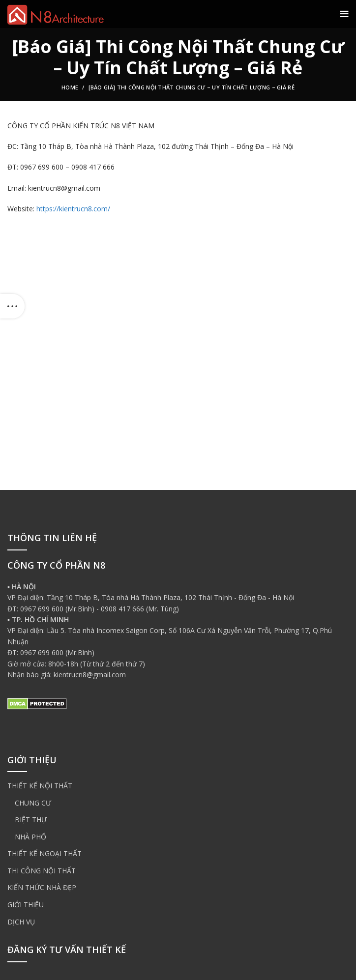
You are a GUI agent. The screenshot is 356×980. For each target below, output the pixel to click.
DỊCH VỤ (21, 922)
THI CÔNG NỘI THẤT (42, 871)
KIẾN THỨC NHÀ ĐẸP (42, 887)
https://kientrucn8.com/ (73, 209)
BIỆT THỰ (31, 820)
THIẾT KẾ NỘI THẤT (40, 786)
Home (70, 87)
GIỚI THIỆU (26, 905)
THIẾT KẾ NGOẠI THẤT (44, 853)
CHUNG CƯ (33, 803)
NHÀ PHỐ (30, 837)
